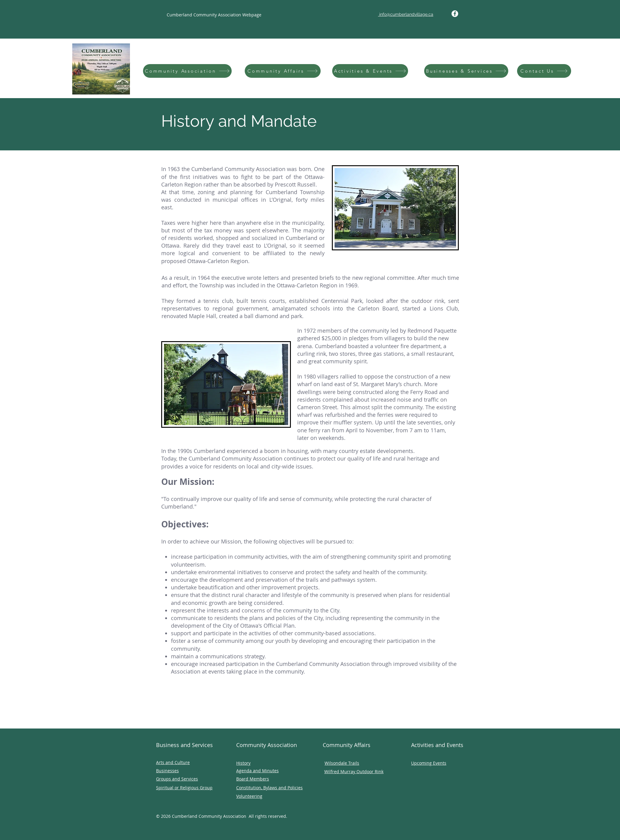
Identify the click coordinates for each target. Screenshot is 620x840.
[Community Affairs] (283, 71)
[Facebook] (455, 14)
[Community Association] (187, 71)
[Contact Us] (544, 71)
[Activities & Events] (370, 71)
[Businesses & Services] (466, 71)
